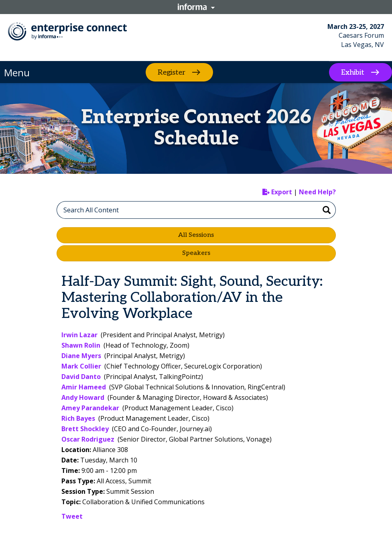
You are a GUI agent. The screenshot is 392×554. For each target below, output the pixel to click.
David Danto (81, 377)
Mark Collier (81, 366)
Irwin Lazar (79, 335)
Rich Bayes (78, 418)
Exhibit (353, 72)
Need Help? (317, 192)
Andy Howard (83, 397)
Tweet (72, 516)
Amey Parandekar (90, 408)
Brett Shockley (85, 429)
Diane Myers (81, 356)
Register (172, 72)
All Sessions (196, 235)
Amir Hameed (84, 387)
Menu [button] (17, 72)
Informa (196, 7)
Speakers (196, 253)
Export (277, 192)
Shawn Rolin (81, 345)
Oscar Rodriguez (88, 439)
